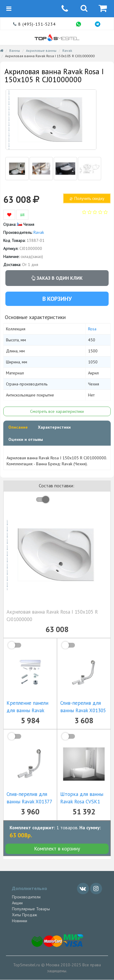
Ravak (67, 50)
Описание (18, 427)
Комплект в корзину (57, 848)
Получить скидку (87, 198)
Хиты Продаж (24, 915)
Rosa (92, 329)
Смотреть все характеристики (57, 411)
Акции (17, 903)
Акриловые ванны (41, 50)
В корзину (57, 299)
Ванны (15, 50)
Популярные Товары (31, 909)
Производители (26, 897)
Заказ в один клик (57, 278)
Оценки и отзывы (26, 439)
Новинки (20, 921)
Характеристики (54, 427)
